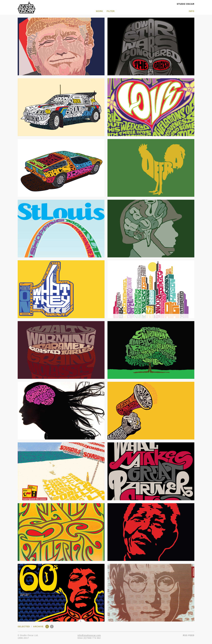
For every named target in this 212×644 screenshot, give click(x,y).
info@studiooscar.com (89, 635)
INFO (192, 11)
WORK (99, 11)
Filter (111, 11)
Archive (38, 627)
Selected (24, 627)
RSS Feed (189, 635)
